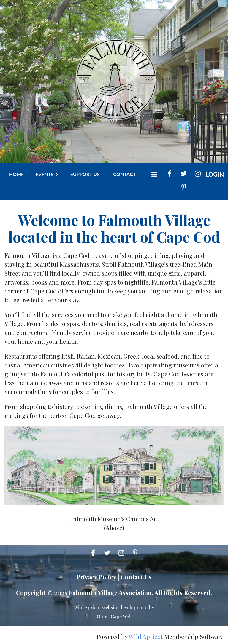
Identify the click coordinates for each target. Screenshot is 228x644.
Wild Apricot (146, 636)
